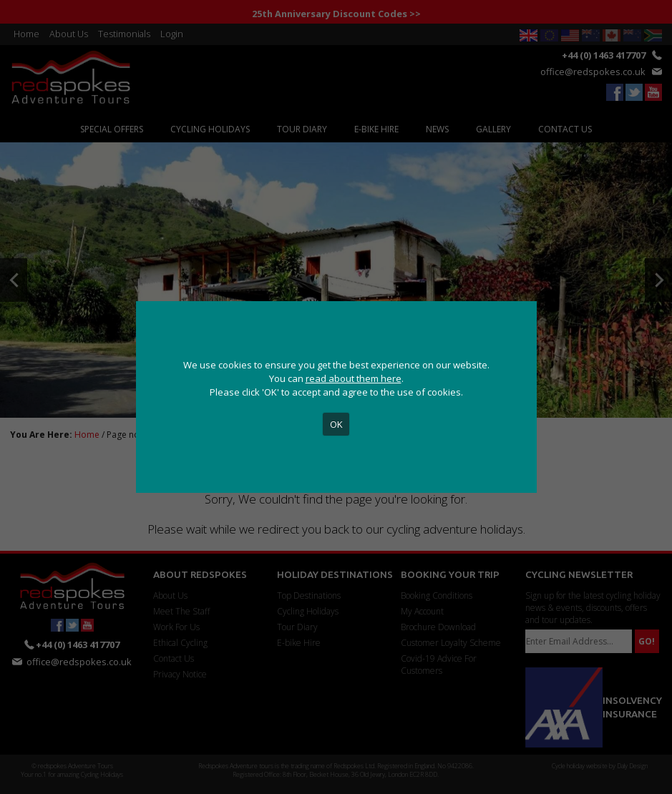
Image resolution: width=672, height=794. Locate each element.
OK (336, 424)
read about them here (354, 378)
